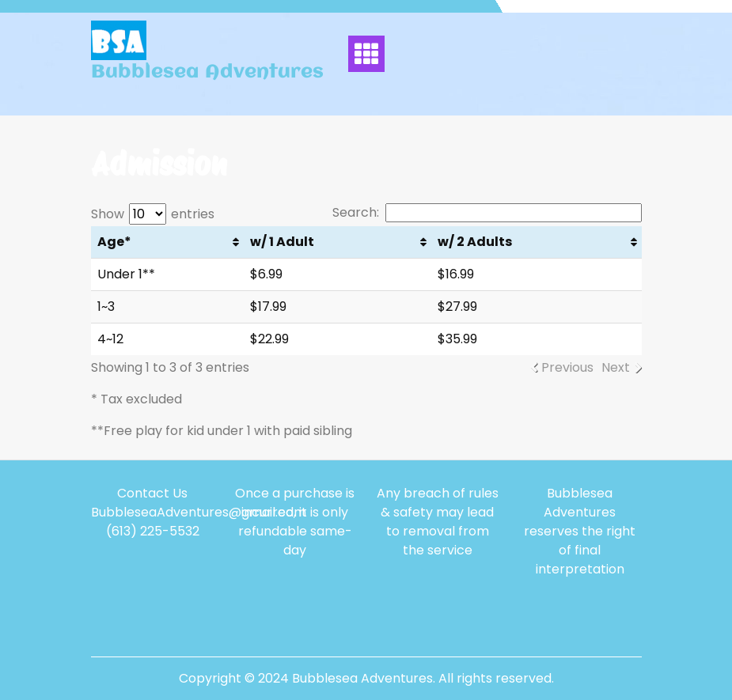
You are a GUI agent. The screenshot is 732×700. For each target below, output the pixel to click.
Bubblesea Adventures (207, 73)
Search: (487, 213)
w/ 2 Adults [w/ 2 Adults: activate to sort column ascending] (475, 242)
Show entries (153, 214)
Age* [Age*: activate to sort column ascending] (114, 242)
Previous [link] (567, 367)
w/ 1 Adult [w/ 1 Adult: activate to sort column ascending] (282, 242)
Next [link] (616, 367)
